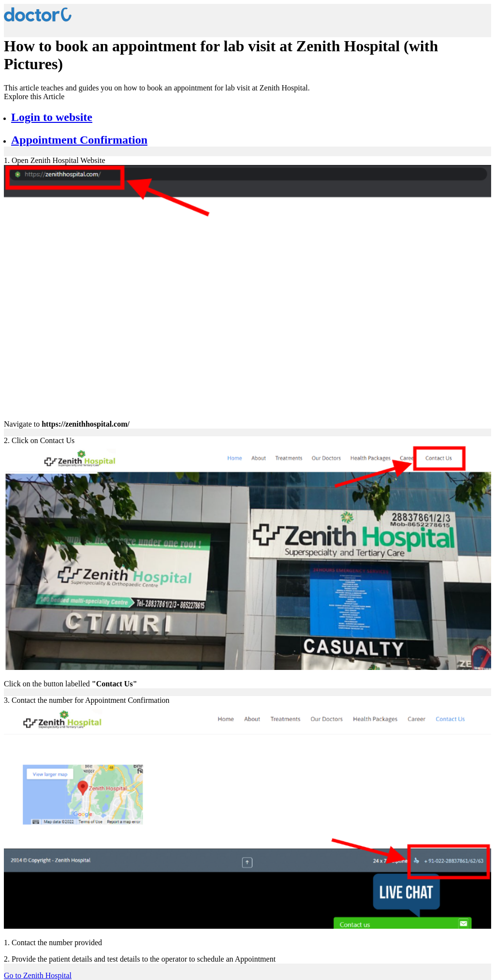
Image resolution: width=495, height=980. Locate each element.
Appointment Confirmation (79, 140)
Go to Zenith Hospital (38, 975)
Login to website (52, 117)
